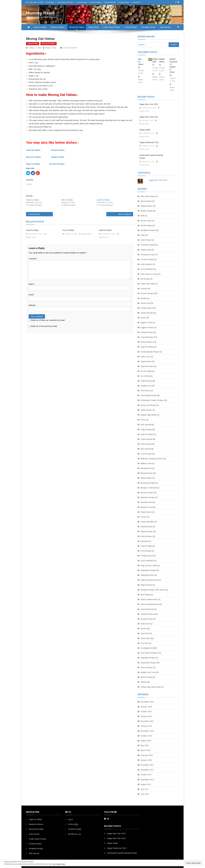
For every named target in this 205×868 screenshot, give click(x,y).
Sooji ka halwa (58, 150)
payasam (144, 541)
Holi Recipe (145, 391)
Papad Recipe (146, 527)
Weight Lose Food (148, 672)
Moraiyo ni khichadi (148, 488)
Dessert (144, 289)
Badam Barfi (155, 60)
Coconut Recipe (147, 259)
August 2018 (146, 741)
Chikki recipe (146, 250)
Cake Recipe (146, 240)
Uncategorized (147, 648)
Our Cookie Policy (59, 864)
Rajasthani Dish (147, 575)
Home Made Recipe (149, 395)
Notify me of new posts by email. (44, 326)
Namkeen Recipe (148, 497)
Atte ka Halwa (67, 200)
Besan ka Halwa (33, 157)
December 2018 (147, 731)
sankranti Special (148, 614)
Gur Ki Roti (145, 376)
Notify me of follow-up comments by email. (48, 320)
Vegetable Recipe (148, 658)
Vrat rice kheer (147, 667)
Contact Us (136, 2)
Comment (33, 259)
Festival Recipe (131, 27)
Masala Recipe (147, 473)
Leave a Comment (70, 48)
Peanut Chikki (146, 546)
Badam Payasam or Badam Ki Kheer (172, 66)
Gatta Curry (145, 357)
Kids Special (165, 27)
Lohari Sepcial (146, 439)
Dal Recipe (145, 279)
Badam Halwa (58, 157)
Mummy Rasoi (40, 13)
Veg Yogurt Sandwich (149, 653)
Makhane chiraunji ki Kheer (152, 459)
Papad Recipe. (147, 532)
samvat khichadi (147, 609)
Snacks (144, 629)
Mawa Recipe (146, 478)
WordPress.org (74, 834)
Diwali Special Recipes (65, 2)
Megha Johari (51, 48)
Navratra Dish (146, 502)
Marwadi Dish (146, 468)
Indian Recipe (146, 410)
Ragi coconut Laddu (149, 565)
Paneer (144, 517)
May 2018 (145, 745)
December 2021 (147, 721)
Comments (75, 829)
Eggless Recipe (147, 327)
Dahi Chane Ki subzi (149, 274)
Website (32, 305)
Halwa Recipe (33, 43)
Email (32, 295)
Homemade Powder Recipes (152, 400)
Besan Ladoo (146, 221)
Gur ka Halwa (146, 371)
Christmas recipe (148, 255)
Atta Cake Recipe (148, 196)
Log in (70, 819)
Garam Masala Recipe (150, 352)
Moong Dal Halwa (77, 27)
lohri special (146, 449)
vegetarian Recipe (148, 663)
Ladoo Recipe (146, 429)
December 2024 (147, 702)
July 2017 (145, 789)
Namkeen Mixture (58, 27)
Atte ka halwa (146, 201)
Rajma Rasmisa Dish (149, 580)
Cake (143, 235)
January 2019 (146, 726)
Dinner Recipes (96, 2)
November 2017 (147, 770)
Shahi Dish (145, 624)
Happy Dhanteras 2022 (149, 142)
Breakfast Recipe (149, 27)
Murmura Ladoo (147, 493)
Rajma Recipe (146, 585)
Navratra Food (146, 507)
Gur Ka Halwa (68, 230)
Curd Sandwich (147, 269)
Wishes (144, 682)
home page (50, 2)
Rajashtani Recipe (148, 570)
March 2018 (145, 750)
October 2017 (146, 775)
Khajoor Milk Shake (148, 415)
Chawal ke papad (148, 245)
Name (32, 284)
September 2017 (147, 780)
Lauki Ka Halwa (33, 150)
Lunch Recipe (146, 454)
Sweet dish (145, 638)
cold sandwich (146, 264)
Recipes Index (124, 2)
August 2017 (146, 784)
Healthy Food (146, 386)
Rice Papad (145, 595)
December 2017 (147, 765)
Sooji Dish (145, 633)
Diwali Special (146, 313)
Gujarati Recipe (147, 366)
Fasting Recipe (147, 332)
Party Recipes (146, 536)
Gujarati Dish (146, 361)
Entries (73, 824)
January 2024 (146, 707)
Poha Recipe (146, 551)
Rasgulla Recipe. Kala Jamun (153, 590)
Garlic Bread (93, 27)
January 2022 (146, 716)
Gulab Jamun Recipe (112, 27)
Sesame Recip (147, 619)
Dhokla (143, 298)
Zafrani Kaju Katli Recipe (151, 687)
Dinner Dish (145, 303)
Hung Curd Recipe (148, 405)
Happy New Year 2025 (149, 104)
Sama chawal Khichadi (150, 604)
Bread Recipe (146, 225)
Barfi (142, 216)
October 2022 (146, 712)
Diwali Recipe (146, 308)
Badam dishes (146, 206)
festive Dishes (146, 342)
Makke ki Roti (146, 463)
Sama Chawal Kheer (149, 599)
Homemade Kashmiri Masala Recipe (151, 157)
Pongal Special (147, 556)
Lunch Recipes (82, 2)
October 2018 (146, 736)
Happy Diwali (145, 130)
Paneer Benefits (147, 522)
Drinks (143, 318)
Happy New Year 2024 (149, 117)
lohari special (146, 444)
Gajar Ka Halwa (40, 27)
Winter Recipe (146, 677)
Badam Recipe (147, 211)
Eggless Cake (146, 323)
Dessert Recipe (147, 293)
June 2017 (145, 794)
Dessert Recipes (110, 2)
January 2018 (146, 760)
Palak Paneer (146, 512)
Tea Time (144, 643)
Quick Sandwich (147, 561)
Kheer (143, 420)
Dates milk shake (148, 284)
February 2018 (147, 755)
